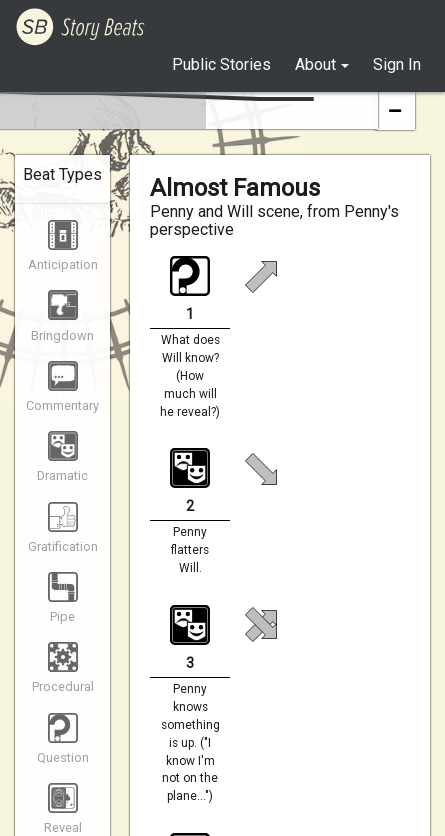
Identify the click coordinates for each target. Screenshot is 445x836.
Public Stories (221, 64)
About (315, 64)
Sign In (397, 64)
